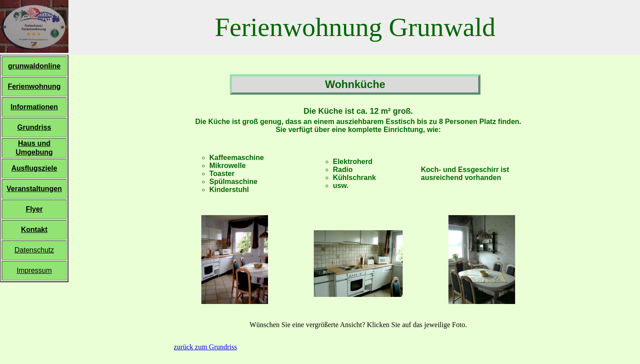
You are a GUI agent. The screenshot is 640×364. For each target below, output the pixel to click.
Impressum (34, 270)
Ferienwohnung (34, 86)
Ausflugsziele (34, 168)
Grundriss (34, 127)
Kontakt (34, 230)
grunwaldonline (34, 66)
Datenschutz (34, 250)
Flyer (34, 209)
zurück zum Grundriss (205, 347)
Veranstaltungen (34, 189)
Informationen (34, 107)
